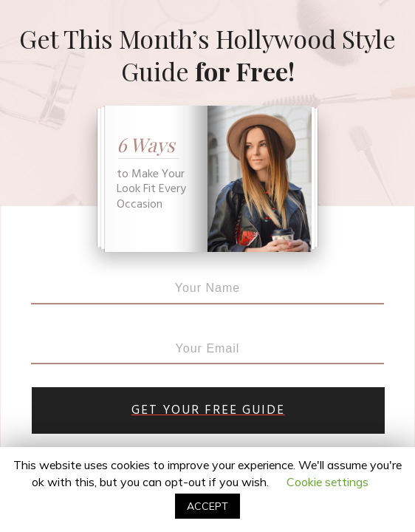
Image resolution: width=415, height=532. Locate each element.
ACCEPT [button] (207, 506)
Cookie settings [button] (327, 482)
